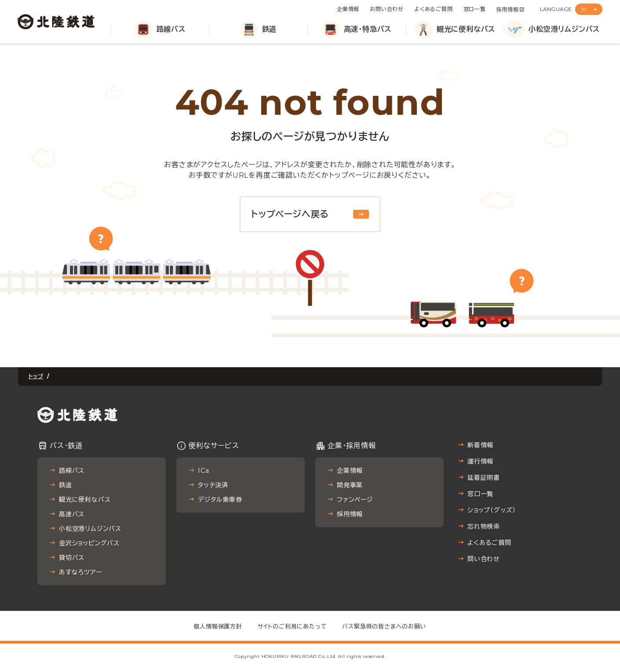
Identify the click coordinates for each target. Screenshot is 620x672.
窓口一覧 (475, 9)
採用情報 (508, 9)
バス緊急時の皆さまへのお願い (384, 626)
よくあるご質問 (434, 9)
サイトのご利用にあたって (292, 626)
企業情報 (348, 9)
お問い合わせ (387, 9)
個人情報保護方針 (218, 626)
